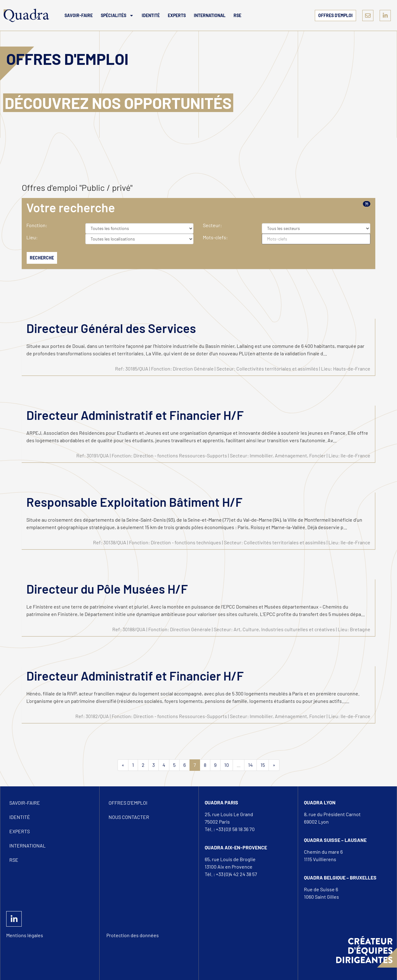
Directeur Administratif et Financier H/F (135, 415)
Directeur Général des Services (111, 328)
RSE (237, 15)
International (210, 15)
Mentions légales (25, 935)
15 (263, 765)
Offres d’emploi (128, 803)
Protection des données (133, 935)
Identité (151, 15)
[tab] (198, 207)
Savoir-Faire (79, 15)
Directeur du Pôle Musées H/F (107, 589)
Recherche (42, 258)
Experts (177, 15)
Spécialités (117, 16)
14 (250, 765)
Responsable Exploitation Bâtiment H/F (134, 502)
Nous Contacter (129, 817)
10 (227, 765)
